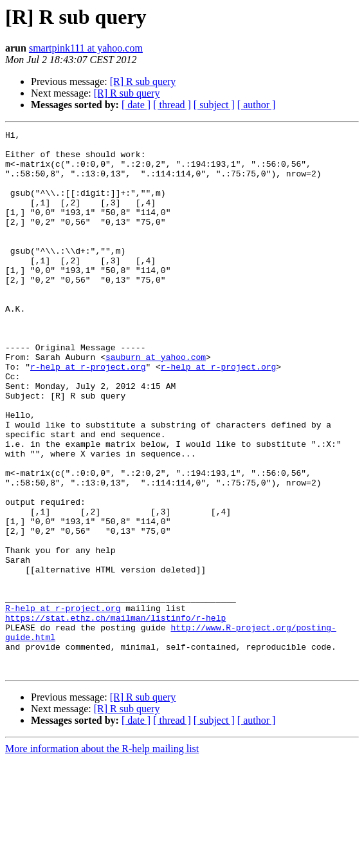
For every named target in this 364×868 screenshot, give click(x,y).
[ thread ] (172, 105)
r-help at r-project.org (88, 415)
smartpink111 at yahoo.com (86, 48)
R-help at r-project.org (63, 704)
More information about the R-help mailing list (102, 857)
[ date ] (136, 105)
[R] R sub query (143, 81)
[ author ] (257, 105)
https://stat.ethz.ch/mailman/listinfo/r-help (115, 716)
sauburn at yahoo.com (156, 403)
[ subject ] (214, 105)
